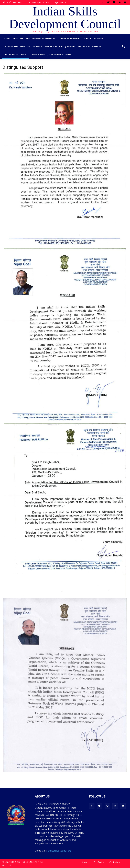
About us (18, 38)
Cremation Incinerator (17, 46)
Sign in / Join (60, 2)
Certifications (100, 862)
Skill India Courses (89, 46)
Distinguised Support (16, 55)
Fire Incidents (54, 46)
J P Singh (70, 46)
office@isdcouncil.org (60, 851)
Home (7, 38)
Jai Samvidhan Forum (59, 55)
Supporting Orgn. (93, 38)
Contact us (114, 862)
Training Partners (70, 38)
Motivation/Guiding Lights (41, 38)
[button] (124, 47)
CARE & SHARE (38, 55)
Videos (38, 46)
